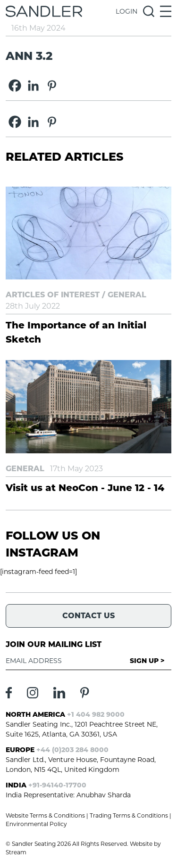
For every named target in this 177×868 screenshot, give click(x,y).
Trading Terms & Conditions (129, 815)
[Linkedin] (33, 86)
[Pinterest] (52, 86)
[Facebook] (15, 86)
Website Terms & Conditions (45, 815)
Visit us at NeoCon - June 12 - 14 (85, 488)
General (127, 295)
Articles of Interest (53, 295)
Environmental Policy (36, 824)
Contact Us (88, 616)
